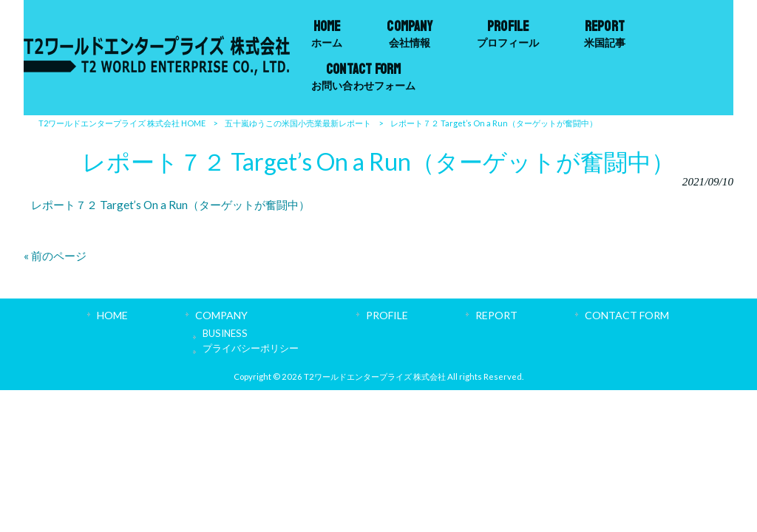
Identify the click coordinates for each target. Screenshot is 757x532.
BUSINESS (225, 333)
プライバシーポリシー (251, 348)
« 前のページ (55, 256)
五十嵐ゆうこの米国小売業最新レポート (298, 123)
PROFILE (387, 315)
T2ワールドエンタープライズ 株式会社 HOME (122, 123)
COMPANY (221, 315)
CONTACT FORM (627, 315)
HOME (112, 315)
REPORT (496, 315)
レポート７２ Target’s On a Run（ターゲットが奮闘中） (170, 205)
